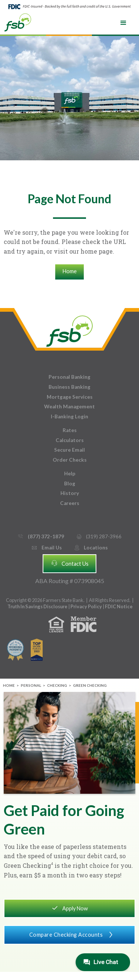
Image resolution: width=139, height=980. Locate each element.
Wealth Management (69, 407)
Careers (70, 503)
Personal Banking (69, 377)
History (70, 493)
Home (70, 271)
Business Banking (69, 387)
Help (70, 474)
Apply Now (69, 908)
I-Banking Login (69, 417)
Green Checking (90, 685)
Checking (57, 685)
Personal (31, 685)
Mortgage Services (70, 397)
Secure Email (69, 450)
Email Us (46, 548)
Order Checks (70, 460)
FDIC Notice (119, 606)
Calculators (70, 440)
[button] (123, 23)
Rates (70, 430)
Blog (70, 484)
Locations (91, 548)
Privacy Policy (87, 606)
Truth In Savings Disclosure (37, 606)
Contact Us (70, 563)
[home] (18, 22)
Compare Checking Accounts (69, 934)
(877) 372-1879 (41, 537)
